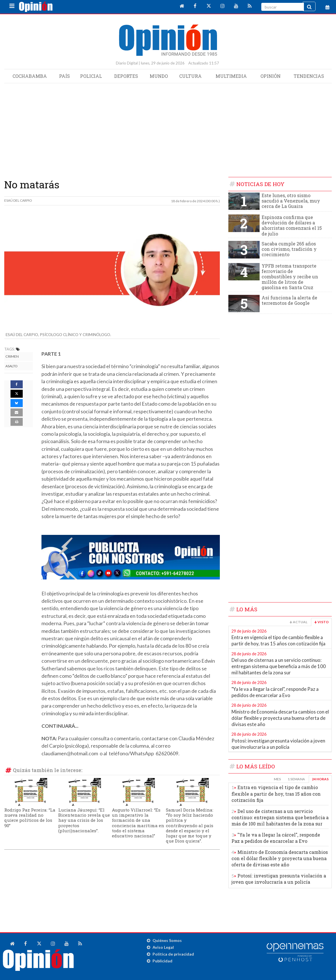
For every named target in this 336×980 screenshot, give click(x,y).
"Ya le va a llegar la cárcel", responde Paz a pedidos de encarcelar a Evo (275, 692)
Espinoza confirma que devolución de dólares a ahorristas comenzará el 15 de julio (292, 225)
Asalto (12, 366)
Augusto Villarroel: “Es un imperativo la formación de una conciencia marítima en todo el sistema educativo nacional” (138, 823)
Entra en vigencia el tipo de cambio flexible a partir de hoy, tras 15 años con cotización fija (278, 641)
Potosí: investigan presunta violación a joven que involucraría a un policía (278, 744)
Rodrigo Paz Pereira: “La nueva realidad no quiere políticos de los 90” (30, 818)
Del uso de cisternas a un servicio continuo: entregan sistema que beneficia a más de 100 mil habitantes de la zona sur (279, 666)
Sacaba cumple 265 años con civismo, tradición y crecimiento (289, 249)
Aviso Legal (163, 947)
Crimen (12, 356)
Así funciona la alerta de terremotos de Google (289, 300)
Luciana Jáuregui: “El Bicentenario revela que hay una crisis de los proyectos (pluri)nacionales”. (84, 820)
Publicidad (162, 961)
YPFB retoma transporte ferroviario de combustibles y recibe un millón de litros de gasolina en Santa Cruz (290, 277)
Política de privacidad (173, 954)
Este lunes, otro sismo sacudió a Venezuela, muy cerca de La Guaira (291, 201)
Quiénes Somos (167, 940)
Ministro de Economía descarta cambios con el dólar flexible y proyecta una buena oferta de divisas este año (280, 718)
